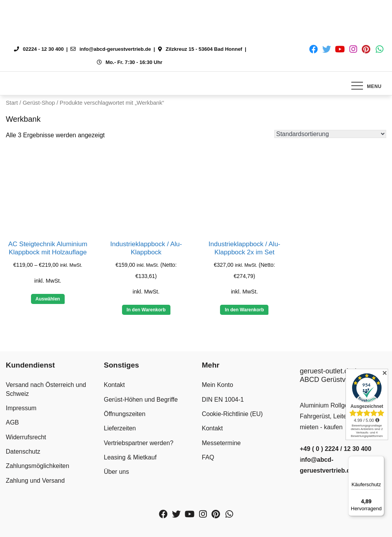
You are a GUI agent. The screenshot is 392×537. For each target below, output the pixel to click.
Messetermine (221, 443)
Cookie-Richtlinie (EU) (232, 414)
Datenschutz (23, 452)
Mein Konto (217, 385)
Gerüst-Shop (39, 103)
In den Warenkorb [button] (146, 310)
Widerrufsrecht (26, 437)
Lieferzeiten (120, 428)
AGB (12, 422)
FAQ (208, 457)
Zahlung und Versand (35, 481)
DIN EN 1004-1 (223, 400)
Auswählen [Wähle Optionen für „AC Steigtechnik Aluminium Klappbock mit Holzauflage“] (48, 299)
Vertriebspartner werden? (139, 443)
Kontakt (114, 385)
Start (12, 103)
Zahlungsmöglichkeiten (38, 466)
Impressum (21, 408)
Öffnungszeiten (125, 414)
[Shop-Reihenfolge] (330, 134)
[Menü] (380, 461)
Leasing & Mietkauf (130, 457)
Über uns (116, 472)
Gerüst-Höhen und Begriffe (141, 400)
